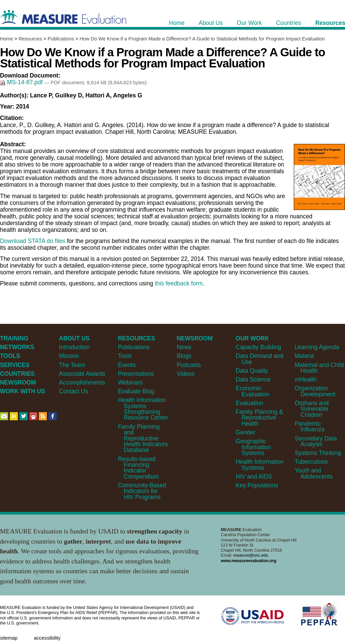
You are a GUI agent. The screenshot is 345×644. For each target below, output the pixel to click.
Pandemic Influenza (310, 426)
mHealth (306, 379)
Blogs (184, 356)
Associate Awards (82, 374)
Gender (246, 432)
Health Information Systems (260, 465)
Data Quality (252, 371)
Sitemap (9, 638)
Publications (61, 39)
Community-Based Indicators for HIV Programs (142, 491)
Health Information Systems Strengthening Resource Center (143, 409)
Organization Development (315, 391)
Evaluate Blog (136, 391)
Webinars (130, 382)
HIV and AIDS (254, 477)
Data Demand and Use (260, 359)
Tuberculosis (311, 462)
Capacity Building (259, 347)
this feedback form (179, 283)
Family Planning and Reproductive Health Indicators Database (143, 438)
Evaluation (249, 403)
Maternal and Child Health (319, 368)
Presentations (136, 374)
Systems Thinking (318, 453)
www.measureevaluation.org (248, 561)
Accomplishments (82, 382)
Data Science (253, 379)
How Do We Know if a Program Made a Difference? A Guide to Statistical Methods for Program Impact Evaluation (202, 39)
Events (127, 365)
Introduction (74, 347)
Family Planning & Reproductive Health (260, 418)
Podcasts (189, 365)
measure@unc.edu (251, 555)
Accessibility (47, 638)
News (184, 347)
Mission (69, 356)
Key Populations (257, 485)
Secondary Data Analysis (316, 441)
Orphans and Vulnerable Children (312, 409)
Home (7, 39)
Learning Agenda (317, 347)
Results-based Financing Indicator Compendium (138, 468)
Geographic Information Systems (254, 447)
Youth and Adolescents (314, 473)
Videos (185, 374)
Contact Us (73, 391)
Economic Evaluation (253, 391)
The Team (72, 365)
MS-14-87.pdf (22, 82)
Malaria (304, 356)
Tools (125, 356)
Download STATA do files (33, 241)
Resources (30, 39)
